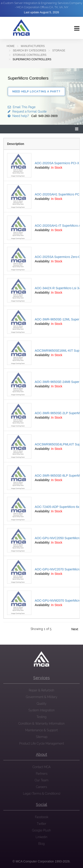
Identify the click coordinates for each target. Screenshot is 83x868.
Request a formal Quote (27, 111)
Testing (41, 717)
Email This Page (22, 107)
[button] (77, 129)
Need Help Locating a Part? (36, 91)
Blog (41, 844)
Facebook (42, 817)
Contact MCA (41, 767)
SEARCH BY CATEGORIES (29, 51)
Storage (59, 51)
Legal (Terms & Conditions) (42, 794)
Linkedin (41, 837)
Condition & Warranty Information (41, 724)
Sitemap (42, 737)
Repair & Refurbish (41, 690)
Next (75, 629)
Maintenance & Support (41, 730)
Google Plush (41, 830)
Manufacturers (33, 46)
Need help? (33, 116)
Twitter (41, 824)
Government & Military (42, 697)
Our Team (42, 780)
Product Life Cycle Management (42, 743)
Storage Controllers (30, 55)
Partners (42, 774)
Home (11, 46)
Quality (42, 704)
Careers (41, 787)
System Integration (41, 710)
